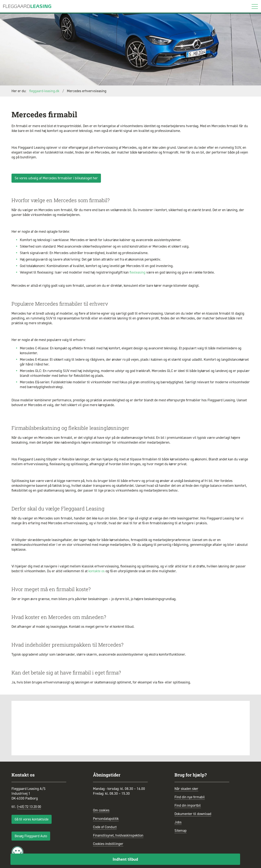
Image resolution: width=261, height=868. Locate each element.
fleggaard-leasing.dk (44, 91)
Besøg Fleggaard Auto (31, 836)
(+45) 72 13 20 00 (30, 807)
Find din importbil (188, 805)
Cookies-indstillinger (108, 844)
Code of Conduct (105, 827)
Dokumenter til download (193, 814)
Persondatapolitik (106, 819)
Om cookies (101, 810)
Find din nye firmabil (190, 797)
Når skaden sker (186, 789)
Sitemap (181, 831)
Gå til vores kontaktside (32, 819)
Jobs (178, 822)
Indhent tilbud (125, 859)
